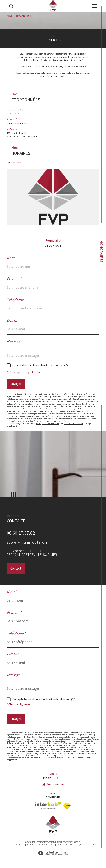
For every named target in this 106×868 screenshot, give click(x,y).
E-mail (12, 320)
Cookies (92, 845)
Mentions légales (47, 845)
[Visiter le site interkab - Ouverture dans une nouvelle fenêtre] (48, 805)
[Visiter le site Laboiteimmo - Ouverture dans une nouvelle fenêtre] (53, 857)
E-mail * (13, 654)
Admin (59, 845)
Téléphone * (16, 633)
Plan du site (32, 845)
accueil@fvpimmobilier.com (20, 123)
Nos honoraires (18, 845)
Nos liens (68, 845)
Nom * (12, 258)
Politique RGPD (81, 845)
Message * (15, 341)
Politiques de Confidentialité (47, 424)
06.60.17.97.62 (14, 113)
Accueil (10, 16)
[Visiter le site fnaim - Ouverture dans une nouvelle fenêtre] (67, 806)
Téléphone (15, 299)
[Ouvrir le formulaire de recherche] (11, 6)
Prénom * (14, 279)
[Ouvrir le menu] (94, 6)
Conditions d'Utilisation (73, 424)
